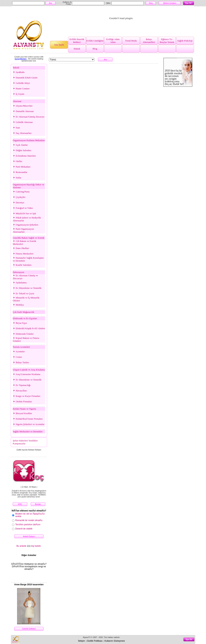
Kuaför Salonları (22, 265)
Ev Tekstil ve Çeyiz (23, 293)
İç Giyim (18, 94)
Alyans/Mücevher (23, 106)
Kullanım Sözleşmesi (115, 641)
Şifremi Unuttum (170, 3)
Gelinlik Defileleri (29, 629)
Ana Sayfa (59, 45)
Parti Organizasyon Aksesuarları (23, 230)
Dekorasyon (18, 272)
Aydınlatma (20, 283)
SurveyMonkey (21, 59)
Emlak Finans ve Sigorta (24, 409)
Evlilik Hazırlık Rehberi (77, 41)
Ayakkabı (19, 72)
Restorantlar (20, 172)
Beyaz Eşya (20, 323)
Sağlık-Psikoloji (185, 41)
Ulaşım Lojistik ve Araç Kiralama (29, 370)
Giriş (151, 3)
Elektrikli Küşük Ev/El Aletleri (29, 328)
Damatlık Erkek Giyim (25, 78)
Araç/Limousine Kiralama (27, 374)
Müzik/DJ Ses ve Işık (24, 213)
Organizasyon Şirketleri (25, 225)
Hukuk (77, 49)
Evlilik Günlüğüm (95, 41)
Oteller (18, 161)
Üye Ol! (188, 3)
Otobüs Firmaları (22, 401)
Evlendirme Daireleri (24, 156)
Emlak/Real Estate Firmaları (28, 419)
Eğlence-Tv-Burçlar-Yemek (167, 41)
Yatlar (17, 178)
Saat (16, 128)
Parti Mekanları (22, 167)
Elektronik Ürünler (23, 334)
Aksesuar (17, 101)
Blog (95, 49)
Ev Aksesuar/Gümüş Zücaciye (29, 117)
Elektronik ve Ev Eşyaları (25, 318)
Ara (51, 3)
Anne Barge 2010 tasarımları (29, 585)
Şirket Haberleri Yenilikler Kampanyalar (25, 442)
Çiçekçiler (19, 197)
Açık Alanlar (20, 145)
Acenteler (19, 351)
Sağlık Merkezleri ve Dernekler (28, 431)
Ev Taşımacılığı (22, 385)
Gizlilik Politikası (95, 641)
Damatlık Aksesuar (23, 111)
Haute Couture (21, 88)
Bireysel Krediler (22, 413)
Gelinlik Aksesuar (23, 122)
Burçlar (38, 504)
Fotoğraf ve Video (23, 208)
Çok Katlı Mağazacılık (23, 312)
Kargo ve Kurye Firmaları (27, 396)
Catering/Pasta (21, 192)
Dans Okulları (21, 248)
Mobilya (18, 305)
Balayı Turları (21, 362)
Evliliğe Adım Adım (113, 41)
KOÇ (20, 504)
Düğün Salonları (22, 150)
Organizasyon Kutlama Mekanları (29, 140)
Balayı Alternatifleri (149, 41)
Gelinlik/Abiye (21, 83)
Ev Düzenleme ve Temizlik (27, 288)
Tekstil (16, 68)
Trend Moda (131, 41)
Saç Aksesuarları (22, 133)
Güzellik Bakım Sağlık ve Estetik (29, 238)
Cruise (17, 357)
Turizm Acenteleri (21, 347)
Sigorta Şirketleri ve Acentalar (29, 424)
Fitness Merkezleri (23, 254)
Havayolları (20, 391)
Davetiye (18, 203)
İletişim (82, 641)
